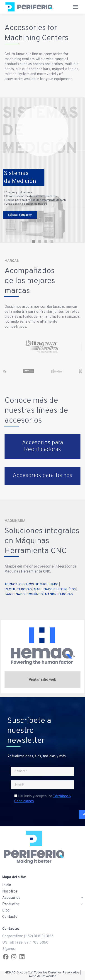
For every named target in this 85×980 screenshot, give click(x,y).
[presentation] (42, 815)
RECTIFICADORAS (18, 589)
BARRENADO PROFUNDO (24, 594)
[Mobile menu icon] (75, 7)
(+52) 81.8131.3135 (39, 936)
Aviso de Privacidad (42, 976)
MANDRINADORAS (59, 594)
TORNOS (11, 584)
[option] (46, 346)
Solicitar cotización (20, 215)
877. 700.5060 (36, 943)
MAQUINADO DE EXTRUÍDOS (55, 589)
